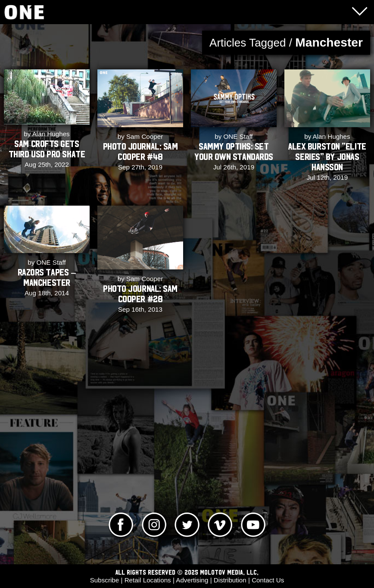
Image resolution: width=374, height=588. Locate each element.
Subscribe (105, 580)
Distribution (230, 580)
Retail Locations (148, 580)
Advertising (192, 580)
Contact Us (268, 580)
